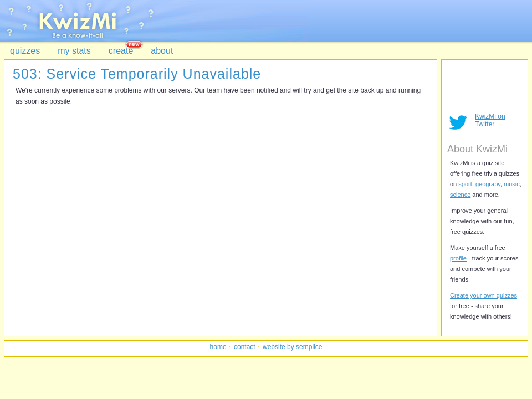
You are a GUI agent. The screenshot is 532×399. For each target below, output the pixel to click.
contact (245, 347)
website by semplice (292, 347)
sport (465, 184)
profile (458, 258)
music (512, 184)
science (460, 195)
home (218, 347)
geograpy (488, 184)
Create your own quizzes (484, 295)
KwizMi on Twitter (490, 120)
